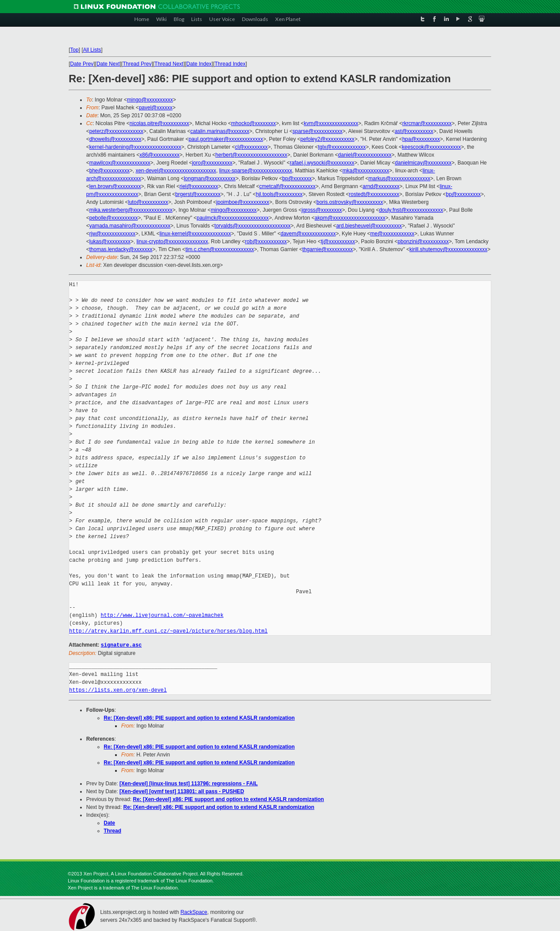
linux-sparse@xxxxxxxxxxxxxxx (256, 171)
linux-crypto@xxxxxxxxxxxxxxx (172, 241)
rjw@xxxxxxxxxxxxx (112, 234)
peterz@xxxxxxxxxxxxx (116, 131)
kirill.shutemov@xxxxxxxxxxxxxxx (448, 249)
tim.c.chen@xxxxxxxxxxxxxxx (220, 249)
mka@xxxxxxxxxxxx (366, 171)
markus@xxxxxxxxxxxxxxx (399, 178)
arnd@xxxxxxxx (381, 186)
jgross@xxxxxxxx (322, 210)
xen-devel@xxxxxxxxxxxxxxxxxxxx (176, 171)
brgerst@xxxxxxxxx (198, 194)
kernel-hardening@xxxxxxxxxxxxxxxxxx (135, 147)
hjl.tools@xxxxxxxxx (279, 194)
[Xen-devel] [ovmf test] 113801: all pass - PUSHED (182, 791)
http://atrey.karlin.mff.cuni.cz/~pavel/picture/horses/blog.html (168, 631)
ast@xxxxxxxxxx (414, 131)
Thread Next (169, 64)
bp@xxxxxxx (297, 178)
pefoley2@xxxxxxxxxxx (328, 139)
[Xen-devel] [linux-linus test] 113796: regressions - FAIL (189, 783)
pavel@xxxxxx (156, 108)
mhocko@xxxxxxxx (253, 123)
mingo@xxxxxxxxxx (150, 100)
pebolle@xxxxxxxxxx (114, 218)
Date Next (108, 64)
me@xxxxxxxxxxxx (392, 234)
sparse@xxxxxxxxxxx (318, 131)
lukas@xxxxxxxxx (110, 241)
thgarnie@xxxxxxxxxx (328, 249)
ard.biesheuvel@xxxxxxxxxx (369, 226)
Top (74, 50)
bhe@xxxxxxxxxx (109, 171)
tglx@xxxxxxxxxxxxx (342, 147)
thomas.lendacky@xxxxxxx (121, 249)
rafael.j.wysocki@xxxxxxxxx (322, 163)
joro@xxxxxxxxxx (212, 163)
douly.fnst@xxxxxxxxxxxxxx (411, 210)
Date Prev (82, 64)
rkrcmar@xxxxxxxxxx (427, 123)
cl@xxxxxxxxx (251, 147)
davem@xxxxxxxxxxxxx (308, 234)
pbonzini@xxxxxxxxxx (423, 241)
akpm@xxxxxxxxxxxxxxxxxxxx (350, 218)
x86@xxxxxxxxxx (160, 155)
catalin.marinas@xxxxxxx (220, 131)
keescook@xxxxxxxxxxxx (432, 147)
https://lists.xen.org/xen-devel (118, 690)
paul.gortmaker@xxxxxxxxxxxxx (226, 139)
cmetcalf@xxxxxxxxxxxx (288, 186)
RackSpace (194, 912)
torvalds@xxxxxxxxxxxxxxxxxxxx (252, 226)
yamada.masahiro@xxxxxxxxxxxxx (130, 226)
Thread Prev (137, 64)
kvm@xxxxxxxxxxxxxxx (331, 123)
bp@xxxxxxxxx (463, 194)
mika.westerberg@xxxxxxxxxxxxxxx (131, 210)
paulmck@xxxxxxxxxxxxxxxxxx (233, 218)
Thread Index (230, 64)
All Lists (92, 50)
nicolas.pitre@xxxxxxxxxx (159, 123)
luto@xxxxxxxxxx (148, 202)
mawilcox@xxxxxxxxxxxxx (120, 163)
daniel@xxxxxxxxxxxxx (365, 155)
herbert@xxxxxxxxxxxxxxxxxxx (251, 155)
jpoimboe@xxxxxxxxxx (243, 202)
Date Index (199, 64)
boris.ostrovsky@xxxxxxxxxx (350, 202)
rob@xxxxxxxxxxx (266, 241)
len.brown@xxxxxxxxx (115, 186)
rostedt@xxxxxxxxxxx (374, 194)
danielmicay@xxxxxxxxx (423, 163)
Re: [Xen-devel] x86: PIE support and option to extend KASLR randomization (199, 717)
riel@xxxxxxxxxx (199, 186)
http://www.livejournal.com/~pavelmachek (162, 615)
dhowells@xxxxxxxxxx (115, 139)
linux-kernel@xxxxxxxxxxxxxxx (195, 234)
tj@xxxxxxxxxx (338, 241)
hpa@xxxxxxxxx (421, 139)
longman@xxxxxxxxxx (210, 178)
